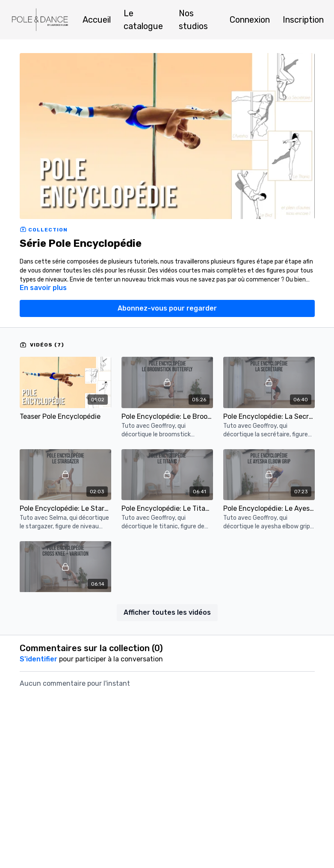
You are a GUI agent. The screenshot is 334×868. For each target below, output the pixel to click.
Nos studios (193, 20)
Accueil (97, 20)
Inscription (303, 20)
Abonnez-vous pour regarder (167, 308)
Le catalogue (143, 20)
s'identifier (38, 659)
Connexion (250, 20)
